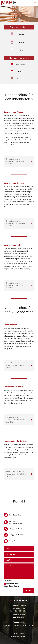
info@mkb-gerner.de (19, 615)
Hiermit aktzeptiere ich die (13, 585)
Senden (29, 590)
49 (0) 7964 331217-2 (21, 609)
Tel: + (12, 609)
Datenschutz (23, 637)
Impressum (14, 637)
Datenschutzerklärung (11, 586)
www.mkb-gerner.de (19, 617)
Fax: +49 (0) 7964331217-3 (19, 611)
